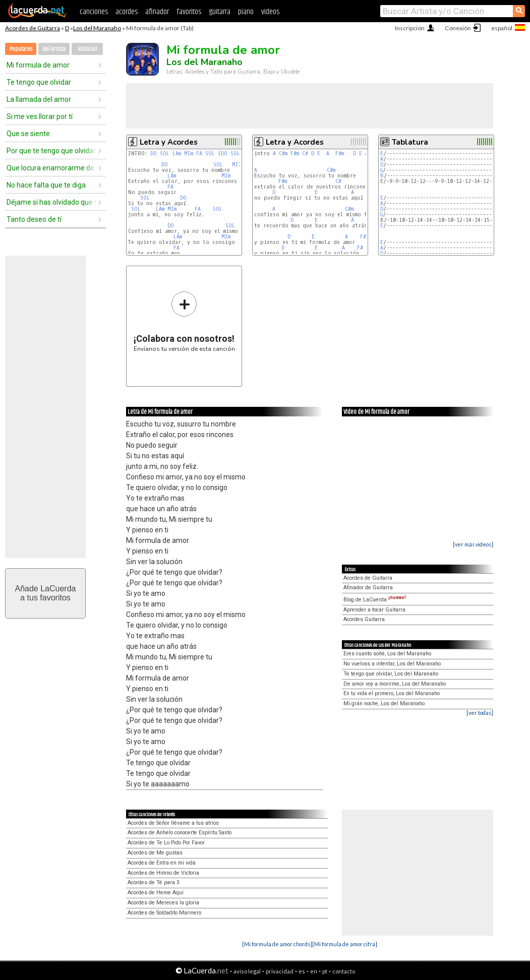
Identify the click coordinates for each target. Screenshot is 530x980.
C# (305, 154)
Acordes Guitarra (364, 619)
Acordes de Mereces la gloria (163, 903)
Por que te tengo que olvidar (51, 151)
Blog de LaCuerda (375, 600)
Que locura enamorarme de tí (52, 168)
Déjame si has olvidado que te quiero (52, 202)
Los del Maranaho (97, 28)
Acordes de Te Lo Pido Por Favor (166, 843)
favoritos (189, 12)
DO (154, 154)
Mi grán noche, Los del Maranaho (384, 703)
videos (270, 12)
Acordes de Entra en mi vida (162, 863)
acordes (127, 12)
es (302, 971)
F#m (295, 154)
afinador (157, 12)
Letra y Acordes (169, 142)
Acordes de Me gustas (155, 853)
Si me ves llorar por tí (40, 116)
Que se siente (28, 134)
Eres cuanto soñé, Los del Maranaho (387, 654)
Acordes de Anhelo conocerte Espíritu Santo (180, 833)
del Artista (54, 49)
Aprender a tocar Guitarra (374, 610)
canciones (94, 12)
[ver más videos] (473, 544)
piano (246, 12)
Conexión (458, 28)
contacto (344, 971)
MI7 (237, 165)
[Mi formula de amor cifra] (345, 944)
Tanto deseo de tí (34, 219)
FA (199, 154)
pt (325, 971)
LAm (177, 154)
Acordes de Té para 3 (154, 882)
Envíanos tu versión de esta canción (184, 321)
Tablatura (410, 142)
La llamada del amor (39, 99)
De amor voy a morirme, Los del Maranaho (395, 684)
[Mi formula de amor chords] (277, 944)
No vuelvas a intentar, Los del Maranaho (392, 664)
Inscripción (410, 28)
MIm (189, 154)
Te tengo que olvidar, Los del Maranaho (391, 674)
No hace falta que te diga (46, 185)
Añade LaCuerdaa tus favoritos (46, 593)
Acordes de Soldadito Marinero (164, 913)
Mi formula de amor (38, 65)
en (314, 971)
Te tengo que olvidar (39, 82)
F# (360, 248)
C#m (283, 154)
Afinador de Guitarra (368, 588)
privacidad (280, 971)
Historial (87, 49)
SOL (165, 154)
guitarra (220, 12)
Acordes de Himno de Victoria (163, 873)
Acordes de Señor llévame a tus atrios (173, 823)
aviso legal (247, 971)
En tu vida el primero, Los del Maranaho (392, 693)
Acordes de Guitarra (33, 28)
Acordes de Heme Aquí (156, 893)
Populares (21, 49)
